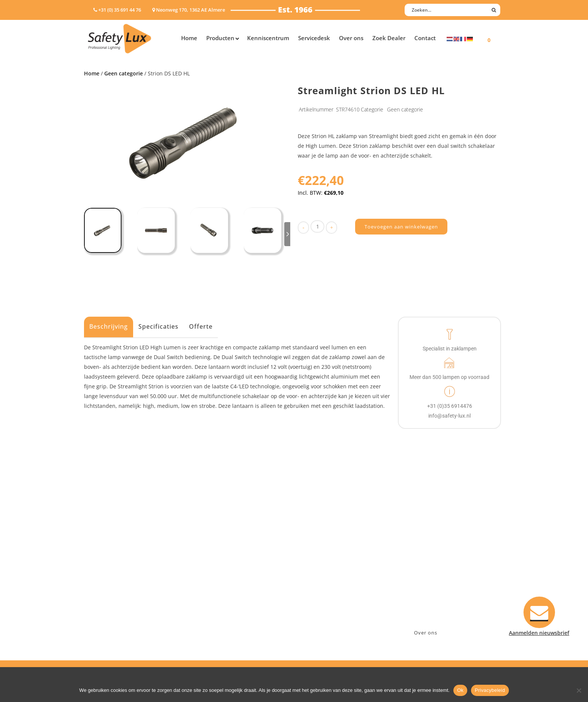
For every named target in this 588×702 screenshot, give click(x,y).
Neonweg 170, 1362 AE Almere (443, 555)
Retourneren (318, 594)
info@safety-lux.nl (428, 575)
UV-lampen (102, 623)
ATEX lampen (104, 565)
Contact (312, 555)
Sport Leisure (216, 594)
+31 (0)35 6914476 (427, 565)
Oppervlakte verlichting (118, 584)
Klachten (313, 584)
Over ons (426, 633)
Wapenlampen (106, 604)
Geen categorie (124, 73)
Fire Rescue (213, 575)
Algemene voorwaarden (332, 604)
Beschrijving (109, 326)
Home (92, 73)
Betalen (311, 565)
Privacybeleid (490, 690)
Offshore (210, 565)
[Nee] (579, 690)
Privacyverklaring (323, 614)
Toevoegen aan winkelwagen (401, 227)
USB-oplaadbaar (108, 614)
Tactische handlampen (117, 594)
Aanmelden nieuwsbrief (332, 545)
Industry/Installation (225, 545)
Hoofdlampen (105, 555)
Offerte (201, 326)
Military (208, 584)
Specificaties (158, 326)
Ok (460, 690)
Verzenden (315, 575)
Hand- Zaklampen (110, 545)
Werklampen (104, 575)
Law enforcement (221, 555)
